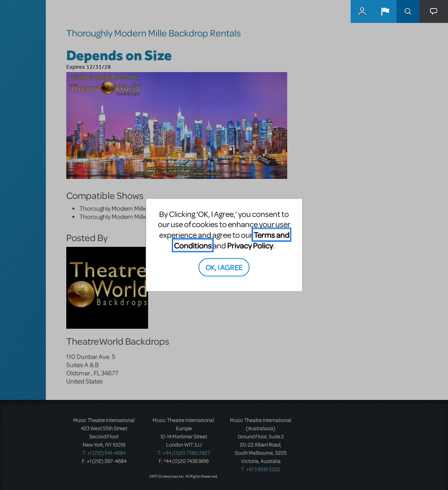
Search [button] (408, 11)
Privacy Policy (250, 245)
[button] (385, 11)
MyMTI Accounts (362, 11)
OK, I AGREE (224, 267)
